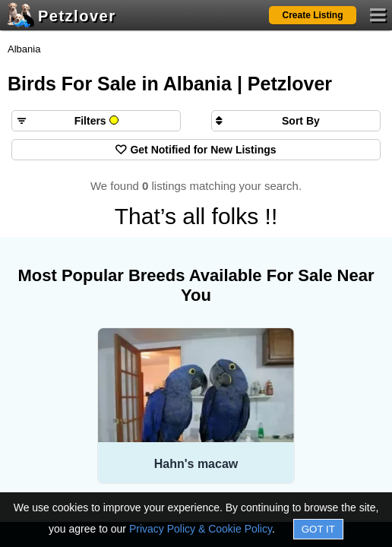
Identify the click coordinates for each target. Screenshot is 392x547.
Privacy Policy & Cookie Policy (201, 529)
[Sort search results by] (296, 121)
